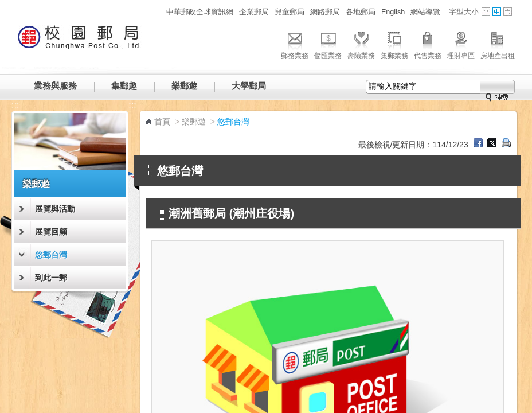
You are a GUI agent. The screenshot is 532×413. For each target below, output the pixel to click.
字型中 (497, 12)
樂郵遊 (184, 86)
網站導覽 (425, 12)
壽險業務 (361, 44)
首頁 (162, 122)
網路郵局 (325, 12)
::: (157, 12)
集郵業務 (394, 44)
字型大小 (464, 12)
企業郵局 (254, 12)
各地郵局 (361, 12)
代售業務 (428, 44)
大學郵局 (249, 86)
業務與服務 (55, 86)
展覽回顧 (51, 232)
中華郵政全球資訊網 (200, 12)
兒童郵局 (290, 12)
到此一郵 (51, 278)
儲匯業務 (328, 44)
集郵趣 (124, 86)
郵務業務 (295, 44)
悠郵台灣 (51, 255)
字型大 (508, 12)
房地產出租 (498, 44)
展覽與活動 (55, 209)
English (393, 12)
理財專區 (461, 44)
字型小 (486, 12)
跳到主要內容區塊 (6, 6)
